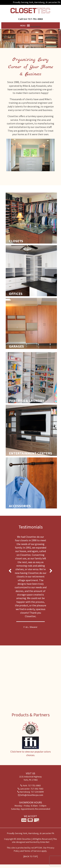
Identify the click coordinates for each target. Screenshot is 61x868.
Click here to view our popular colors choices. (31, 752)
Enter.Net (45, 842)
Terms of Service (33, 851)
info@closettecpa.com (32, 795)
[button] (36, 27)
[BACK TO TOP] (31, 856)
